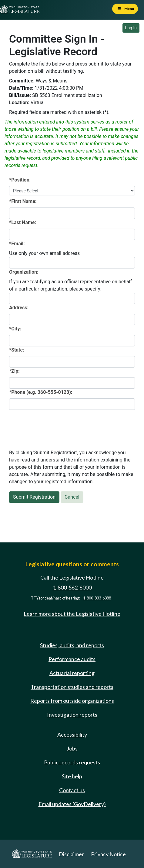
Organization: (24, 272)
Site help (72, 776)
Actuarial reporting (72, 673)
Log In (131, 28)
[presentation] (55, 426)
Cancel (72, 497)
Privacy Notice (108, 854)
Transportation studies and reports (72, 687)
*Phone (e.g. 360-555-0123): (41, 392)
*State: (17, 350)
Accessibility (72, 735)
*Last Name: (23, 222)
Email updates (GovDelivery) (72, 804)
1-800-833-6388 (97, 598)
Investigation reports (72, 715)
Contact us (72, 790)
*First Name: (23, 201)
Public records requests (72, 762)
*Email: (17, 244)
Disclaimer (71, 854)
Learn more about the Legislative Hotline (72, 614)
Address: (19, 308)
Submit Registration (34, 497)
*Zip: (14, 371)
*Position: (20, 180)
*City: (15, 329)
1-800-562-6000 (72, 587)
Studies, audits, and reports (72, 645)
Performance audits (72, 659)
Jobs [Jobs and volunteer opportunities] (72, 748)
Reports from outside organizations (72, 701)
